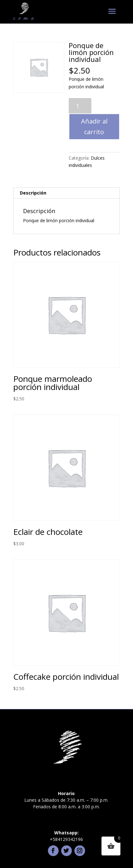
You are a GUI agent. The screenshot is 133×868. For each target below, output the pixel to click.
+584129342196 (66, 839)
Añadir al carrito (94, 126)
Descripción (33, 193)
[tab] (66, 193)
